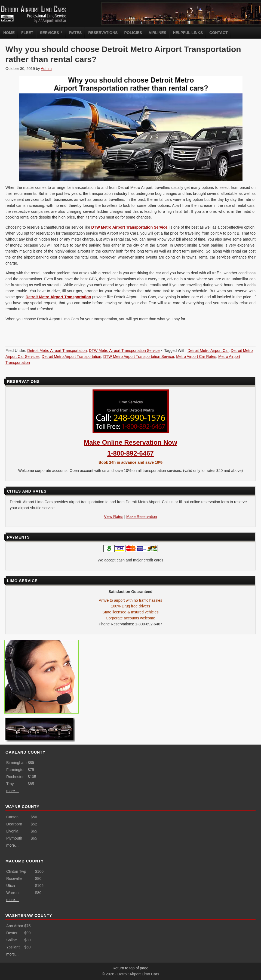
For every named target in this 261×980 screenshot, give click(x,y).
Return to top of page (131, 968)
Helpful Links (188, 33)
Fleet (27, 33)
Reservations (103, 33)
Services (50, 32)
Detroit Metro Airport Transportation (58, 297)
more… (13, 791)
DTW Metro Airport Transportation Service (129, 227)
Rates (75, 33)
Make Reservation (142, 517)
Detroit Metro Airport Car (208, 351)
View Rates (114, 517)
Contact (218, 33)
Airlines (157, 33)
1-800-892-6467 (130, 453)
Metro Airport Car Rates (196, 357)
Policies (133, 33)
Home (9, 33)
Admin (46, 69)
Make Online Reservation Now (130, 442)
